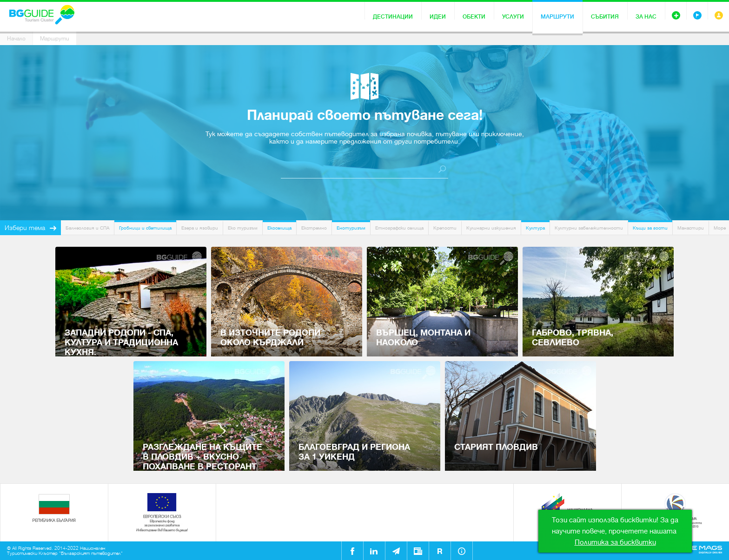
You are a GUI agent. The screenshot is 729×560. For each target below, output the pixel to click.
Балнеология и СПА (87, 228)
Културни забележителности (589, 228)
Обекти (474, 17)
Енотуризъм (351, 228)
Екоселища (279, 228)
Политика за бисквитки (615, 542)
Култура (535, 228)
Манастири (691, 228)
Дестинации (393, 17)
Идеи (438, 17)
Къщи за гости (650, 228)
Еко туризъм (243, 228)
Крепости (445, 228)
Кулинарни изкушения (491, 228)
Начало (16, 39)
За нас (646, 17)
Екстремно (314, 228)
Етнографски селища (399, 228)
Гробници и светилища (145, 228)
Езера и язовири (200, 228)
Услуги (513, 17)
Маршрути (557, 17)
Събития (605, 17)
